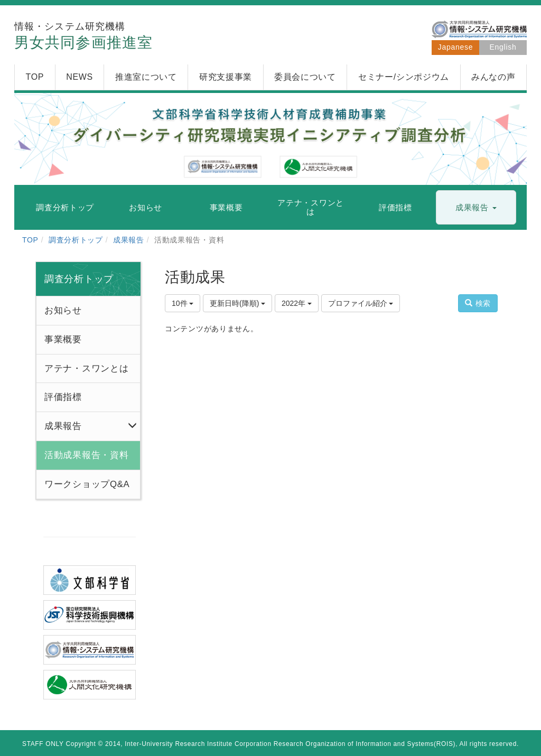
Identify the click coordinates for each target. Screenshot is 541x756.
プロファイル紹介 (361, 303)
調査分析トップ (76, 240)
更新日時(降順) (237, 303)
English (503, 47)
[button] (476, 208)
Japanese (455, 47)
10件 (183, 303)
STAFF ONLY (43, 744)
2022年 (297, 303)
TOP (30, 240)
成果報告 (129, 240)
